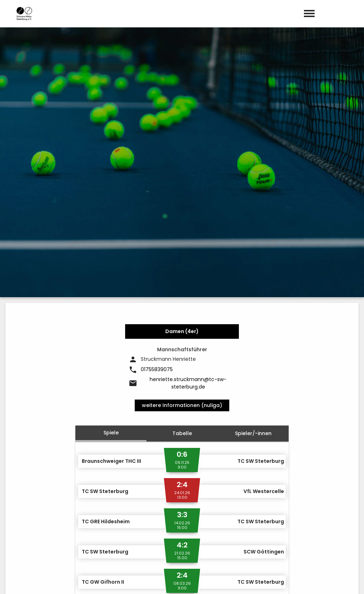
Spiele (111, 263)
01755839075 (157, 200)
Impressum (303, 581)
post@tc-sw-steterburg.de (226, 540)
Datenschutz (343, 581)
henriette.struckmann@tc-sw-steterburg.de (188, 214)
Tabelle (182, 264)
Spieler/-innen (253, 264)
